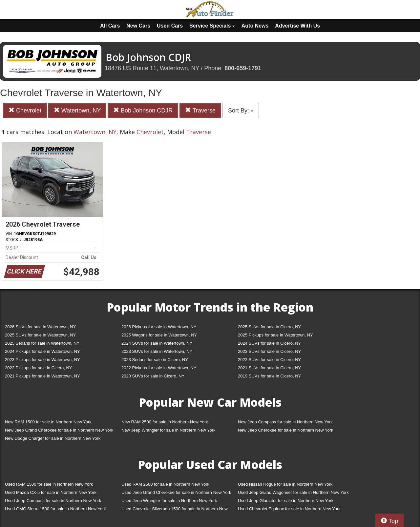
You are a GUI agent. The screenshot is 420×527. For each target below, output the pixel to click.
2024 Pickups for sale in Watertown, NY (42, 351)
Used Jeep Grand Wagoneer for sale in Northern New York (293, 492)
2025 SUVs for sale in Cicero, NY (269, 327)
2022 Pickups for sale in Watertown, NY (159, 368)
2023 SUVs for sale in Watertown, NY (157, 351)
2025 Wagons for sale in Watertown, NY (159, 335)
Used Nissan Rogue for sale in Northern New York (285, 484)
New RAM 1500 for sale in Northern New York (48, 422)
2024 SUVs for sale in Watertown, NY (157, 343)
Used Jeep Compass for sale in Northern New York (53, 501)
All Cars (110, 26)
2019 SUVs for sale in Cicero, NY (269, 376)
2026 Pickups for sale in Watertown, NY (159, 327)
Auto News (255, 26)
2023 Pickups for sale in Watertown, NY (42, 360)
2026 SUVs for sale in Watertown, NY (40, 327)
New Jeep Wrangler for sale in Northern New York (168, 430)
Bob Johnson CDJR (143, 110)
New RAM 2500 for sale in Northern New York (165, 422)
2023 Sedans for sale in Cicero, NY (155, 360)
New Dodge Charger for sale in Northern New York (53, 438)
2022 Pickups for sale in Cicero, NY (38, 368)
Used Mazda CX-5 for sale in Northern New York (51, 492)
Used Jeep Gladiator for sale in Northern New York (286, 501)
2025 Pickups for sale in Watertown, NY (275, 335)
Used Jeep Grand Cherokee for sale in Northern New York (176, 492)
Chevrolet (25, 110)
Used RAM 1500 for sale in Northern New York (49, 484)
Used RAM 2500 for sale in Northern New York (165, 484)
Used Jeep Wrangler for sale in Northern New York (169, 501)
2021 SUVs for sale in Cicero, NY (269, 368)
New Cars (138, 26)
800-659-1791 (243, 68)
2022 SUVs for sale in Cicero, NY (269, 360)
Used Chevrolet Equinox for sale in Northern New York (289, 509)
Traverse (200, 110)
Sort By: (241, 111)
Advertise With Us (297, 26)
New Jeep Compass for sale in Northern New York (285, 422)
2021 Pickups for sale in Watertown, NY (42, 376)
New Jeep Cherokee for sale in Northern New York (285, 430)
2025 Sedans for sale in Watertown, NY (42, 343)
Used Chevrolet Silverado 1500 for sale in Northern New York (175, 510)
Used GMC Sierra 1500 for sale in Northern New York (55, 509)
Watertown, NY (77, 110)
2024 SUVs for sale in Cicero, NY (269, 343)
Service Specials (212, 26)
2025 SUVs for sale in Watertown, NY (40, 335)
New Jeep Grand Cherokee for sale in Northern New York (59, 430)
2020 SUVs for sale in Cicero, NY (153, 376)
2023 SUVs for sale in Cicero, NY (269, 351)
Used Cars (170, 26)
